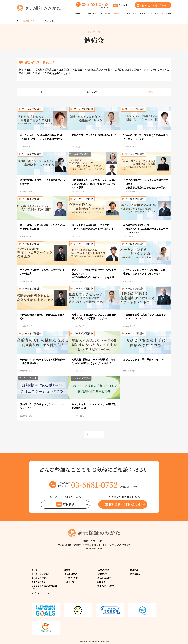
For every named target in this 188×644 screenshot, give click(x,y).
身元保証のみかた (39, 578)
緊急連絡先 (166, 13)
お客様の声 (106, 13)
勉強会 (117, 13)
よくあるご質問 (130, 13)
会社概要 (154, 13)
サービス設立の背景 (40, 574)
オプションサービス (40, 593)
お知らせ (144, 13)
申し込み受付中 (94, 92)
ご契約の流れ (92, 13)
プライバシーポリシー (107, 586)
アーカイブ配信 (146, 92)
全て (42, 92)
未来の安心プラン (39, 582)
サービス (79, 13)
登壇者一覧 (69, 582)
